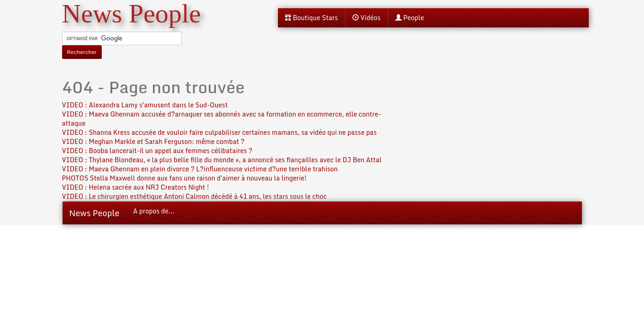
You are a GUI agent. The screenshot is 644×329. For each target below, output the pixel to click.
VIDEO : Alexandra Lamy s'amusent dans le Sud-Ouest (145, 105)
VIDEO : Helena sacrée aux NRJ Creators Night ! (136, 187)
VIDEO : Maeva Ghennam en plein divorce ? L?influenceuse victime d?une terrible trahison (200, 169)
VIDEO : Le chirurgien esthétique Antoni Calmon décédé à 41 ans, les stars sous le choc (194, 196)
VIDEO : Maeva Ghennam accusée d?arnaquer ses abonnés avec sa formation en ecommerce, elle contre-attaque (222, 119)
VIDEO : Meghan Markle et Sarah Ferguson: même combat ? (153, 141)
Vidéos (367, 18)
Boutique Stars (311, 18)
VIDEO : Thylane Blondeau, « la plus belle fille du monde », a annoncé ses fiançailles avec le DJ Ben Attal (222, 160)
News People (94, 213)
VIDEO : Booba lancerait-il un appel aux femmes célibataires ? (157, 151)
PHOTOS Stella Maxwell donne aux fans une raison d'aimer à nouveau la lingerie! (185, 178)
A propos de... (154, 211)
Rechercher (82, 52)
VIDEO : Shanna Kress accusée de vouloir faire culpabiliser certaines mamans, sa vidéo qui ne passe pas (220, 132)
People (410, 18)
